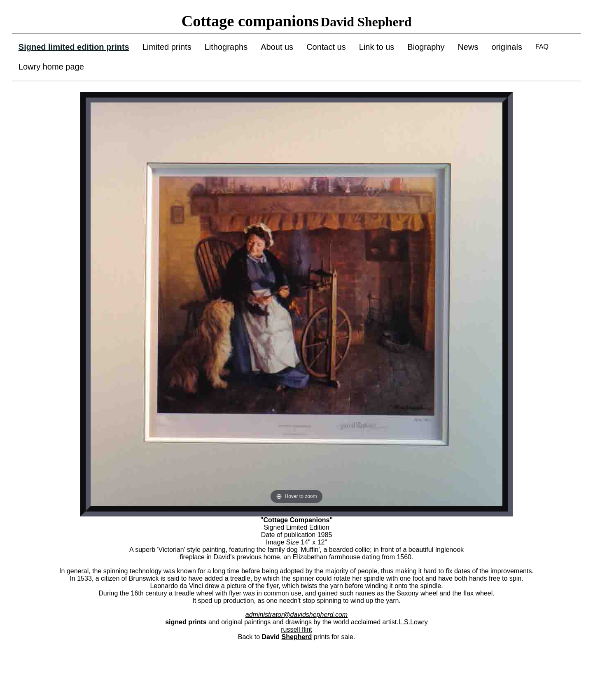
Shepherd (297, 637)
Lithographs (226, 47)
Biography (426, 47)
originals (507, 47)
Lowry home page (51, 67)
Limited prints (167, 47)
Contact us (326, 47)
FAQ (542, 47)
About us (277, 47)
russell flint (296, 629)
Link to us (377, 47)
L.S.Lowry (413, 622)
